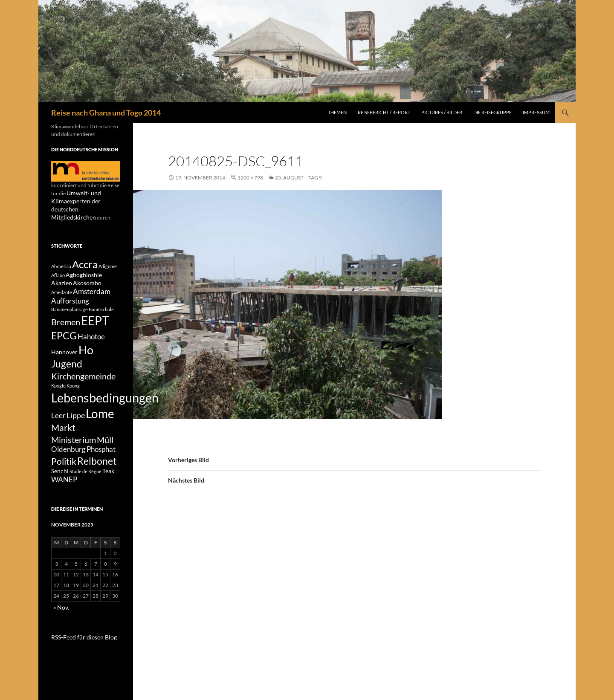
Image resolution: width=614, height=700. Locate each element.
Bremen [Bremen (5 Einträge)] (66, 320)
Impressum (536, 112)
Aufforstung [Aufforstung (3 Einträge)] (70, 298)
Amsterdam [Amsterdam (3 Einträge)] (92, 287)
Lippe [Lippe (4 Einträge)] (76, 425)
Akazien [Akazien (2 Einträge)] (62, 277)
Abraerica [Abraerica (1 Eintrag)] (61, 258)
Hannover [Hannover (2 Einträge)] (64, 354)
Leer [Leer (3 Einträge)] (58, 426)
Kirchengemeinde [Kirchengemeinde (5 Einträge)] (83, 382)
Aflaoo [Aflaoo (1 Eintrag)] (58, 268)
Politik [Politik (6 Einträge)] (64, 477)
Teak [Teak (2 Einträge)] (108, 489)
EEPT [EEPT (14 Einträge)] (95, 319)
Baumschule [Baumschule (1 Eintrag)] (101, 306)
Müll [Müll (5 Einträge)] (105, 453)
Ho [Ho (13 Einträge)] (86, 351)
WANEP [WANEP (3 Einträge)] (64, 499)
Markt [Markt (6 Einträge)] (63, 440)
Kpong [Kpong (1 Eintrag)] (73, 392)
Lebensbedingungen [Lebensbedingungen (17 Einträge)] (105, 405)
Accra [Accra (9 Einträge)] (85, 256)
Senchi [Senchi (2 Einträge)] (60, 489)
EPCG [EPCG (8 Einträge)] (64, 336)
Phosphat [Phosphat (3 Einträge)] (101, 464)
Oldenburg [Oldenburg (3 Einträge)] (68, 464)
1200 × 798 (250, 178)
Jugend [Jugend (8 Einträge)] (67, 368)
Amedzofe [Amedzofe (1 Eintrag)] (62, 288)
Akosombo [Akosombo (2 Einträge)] (87, 277)
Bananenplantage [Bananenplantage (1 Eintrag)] (70, 306)
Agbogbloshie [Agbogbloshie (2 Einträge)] (84, 268)
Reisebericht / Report (384, 112)
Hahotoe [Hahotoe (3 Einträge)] (91, 337)
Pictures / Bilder (442, 112)
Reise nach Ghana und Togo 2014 (106, 113)
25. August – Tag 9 (298, 178)
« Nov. (60, 626)
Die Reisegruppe (492, 112)
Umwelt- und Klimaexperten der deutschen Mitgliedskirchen (84, 201)
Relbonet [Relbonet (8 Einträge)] (97, 477)
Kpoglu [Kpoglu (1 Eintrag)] (58, 392)
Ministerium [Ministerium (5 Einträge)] (74, 453)
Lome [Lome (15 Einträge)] (100, 424)
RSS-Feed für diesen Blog (79, 655)
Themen (337, 112)
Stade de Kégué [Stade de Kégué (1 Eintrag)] (85, 490)
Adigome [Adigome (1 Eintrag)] (108, 258)
